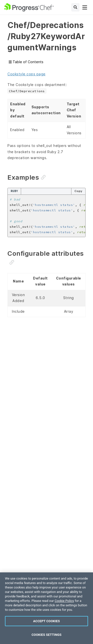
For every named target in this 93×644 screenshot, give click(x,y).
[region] (46, 608)
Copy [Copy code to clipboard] (78, 191)
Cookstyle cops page (27, 74)
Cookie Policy (64, 601)
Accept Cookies (47, 621)
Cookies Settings (46, 635)
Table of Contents (26, 62)
